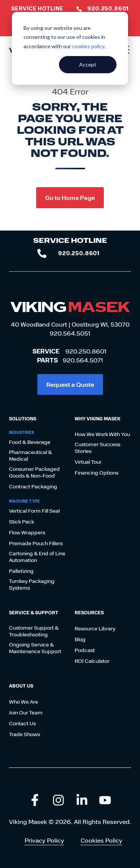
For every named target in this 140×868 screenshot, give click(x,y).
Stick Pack (21, 522)
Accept (88, 64)
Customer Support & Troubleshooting (34, 631)
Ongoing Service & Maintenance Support (35, 648)
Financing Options (97, 473)
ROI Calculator (92, 661)
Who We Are (24, 702)
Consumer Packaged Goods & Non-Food (34, 472)
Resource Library (95, 628)
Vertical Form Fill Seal (34, 511)
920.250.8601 (86, 351)
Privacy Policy (44, 840)
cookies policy (88, 46)
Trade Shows (24, 734)
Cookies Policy (102, 840)
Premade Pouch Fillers (36, 543)
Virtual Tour (88, 462)
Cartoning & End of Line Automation (37, 557)
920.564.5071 (83, 360)
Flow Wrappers (27, 532)
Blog (80, 639)
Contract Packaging (33, 486)
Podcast (85, 650)
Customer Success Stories (97, 448)
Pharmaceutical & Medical (30, 455)
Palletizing (21, 571)
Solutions (23, 418)
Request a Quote (70, 384)
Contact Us (22, 723)
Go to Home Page (70, 197)
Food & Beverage (30, 442)
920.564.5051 (70, 333)
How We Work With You (102, 434)
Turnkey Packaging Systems (32, 584)
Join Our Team (26, 713)
